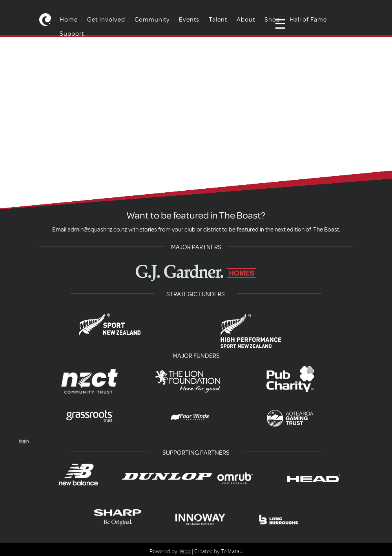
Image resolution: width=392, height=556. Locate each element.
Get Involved (106, 20)
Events (189, 20)
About (246, 20)
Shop (272, 20)
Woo (185, 551)
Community (152, 20)
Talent (218, 20)
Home (69, 20)
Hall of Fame (308, 20)
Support (72, 34)
